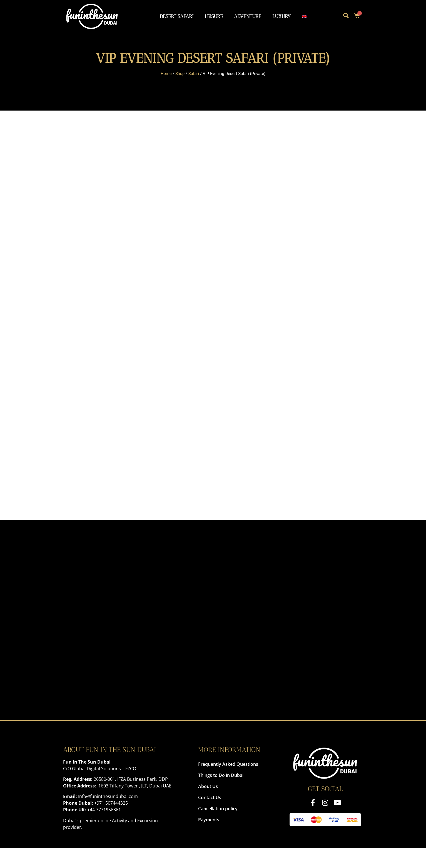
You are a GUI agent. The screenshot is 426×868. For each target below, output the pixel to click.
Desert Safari (177, 16)
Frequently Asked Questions (228, 764)
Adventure (248, 16)
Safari (194, 74)
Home (166, 74)
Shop (180, 74)
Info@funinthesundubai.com (108, 796)
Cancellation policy (218, 809)
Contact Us (210, 797)
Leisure (214, 16)
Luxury (281, 16)
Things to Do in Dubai (221, 775)
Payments (209, 820)
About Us (208, 786)
